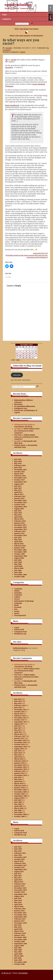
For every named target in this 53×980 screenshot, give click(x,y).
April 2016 (18, 517)
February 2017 (20, 496)
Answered (40, 253)
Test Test (18, 435)
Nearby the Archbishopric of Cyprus (26, 411)
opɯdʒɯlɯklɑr (18, 5)
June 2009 (18, 562)
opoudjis (9, 48)
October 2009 (19, 554)
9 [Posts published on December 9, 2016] (30, 351)
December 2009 (20, 550)
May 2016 (18, 515)
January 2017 (19, 498)
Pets (16, 609)
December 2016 (20, 500)
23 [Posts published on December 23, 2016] (30, 356)
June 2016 (18, 513)
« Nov (13, 360)
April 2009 (18, 566)
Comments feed (21, 632)
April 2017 (18, 492)
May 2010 (18, 540)
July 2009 (18, 560)
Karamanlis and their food (25, 442)
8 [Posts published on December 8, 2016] (26, 351)
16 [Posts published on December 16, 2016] (30, 353)
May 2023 (18, 463)
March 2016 (19, 519)
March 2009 (19, 568)
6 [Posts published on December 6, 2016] (20, 351)
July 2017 (18, 486)
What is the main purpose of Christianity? (26, 36)
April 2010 (18, 542)
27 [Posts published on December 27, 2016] (20, 358)
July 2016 (18, 511)
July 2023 (18, 459)
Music (17, 605)
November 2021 (21, 470)
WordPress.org (20, 634)
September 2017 (21, 482)
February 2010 (20, 546)
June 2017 (18, 488)
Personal (18, 607)
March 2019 (19, 474)
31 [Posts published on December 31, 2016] (33, 358)
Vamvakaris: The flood (23, 427)
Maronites (18, 404)
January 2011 (19, 533)
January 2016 (19, 523)
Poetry (17, 611)
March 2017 (19, 494)
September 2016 (21, 507)
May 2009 (18, 564)
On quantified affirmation (25, 406)
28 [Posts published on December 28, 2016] (23, 358)
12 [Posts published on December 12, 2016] (17, 353)
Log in (17, 627)
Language (18, 603)
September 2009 (21, 556)
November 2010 (21, 535)
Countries (18, 595)
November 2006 (21, 575)
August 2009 (19, 558)
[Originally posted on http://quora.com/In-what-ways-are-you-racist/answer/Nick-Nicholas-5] (27, 256)
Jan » (19, 360)
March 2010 (19, 544)
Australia (18, 593)
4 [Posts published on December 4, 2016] (36, 349)
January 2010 (19, 548)
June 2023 (18, 461)
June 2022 (18, 467)
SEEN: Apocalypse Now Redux (26, 29)
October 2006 (19, 577)
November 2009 (21, 552)
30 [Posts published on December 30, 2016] (30, 358)
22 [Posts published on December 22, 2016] (27, 356)
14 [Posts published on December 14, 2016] (23, 353)
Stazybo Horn (20, 445)
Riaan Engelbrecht (12, 105)
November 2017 (21, 478)
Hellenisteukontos (20, 648)
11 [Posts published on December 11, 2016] (36, 351)
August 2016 (19, 509)
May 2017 (18, 490)
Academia (18, 589)
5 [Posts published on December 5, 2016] (17, 351)
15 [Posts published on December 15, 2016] (27, 353)
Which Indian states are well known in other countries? (27, 431)
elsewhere (9, 67)
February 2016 (20, 521)
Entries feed (19, 629)
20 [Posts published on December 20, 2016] (20, 356)
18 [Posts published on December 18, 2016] (36, 353)
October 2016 (19, 505)
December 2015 (20, 525)
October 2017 (19, 480)
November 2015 (21, 527)
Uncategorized (20, 615)
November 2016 (21, 502)
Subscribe (17, 375)
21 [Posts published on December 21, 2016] (23, 356)
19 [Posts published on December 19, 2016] (17, 356)
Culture (23, 52)
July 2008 (18, 570)
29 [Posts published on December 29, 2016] (27, 358)
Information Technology (24, 601)
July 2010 (18, 537)
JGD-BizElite (23, 973)
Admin (17, 591)
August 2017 (19, 484)
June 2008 (18, 572)
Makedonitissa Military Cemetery (24, 401)
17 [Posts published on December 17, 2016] (33, 353)
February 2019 (20, 476)
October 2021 (19, 472)
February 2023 (20, 465)
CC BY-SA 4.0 (6, 973)
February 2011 (20, 531)
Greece (17, 599)
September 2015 (21, 529)
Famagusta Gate (21, 408)
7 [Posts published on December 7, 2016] (23, 351)
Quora (17, 613)
